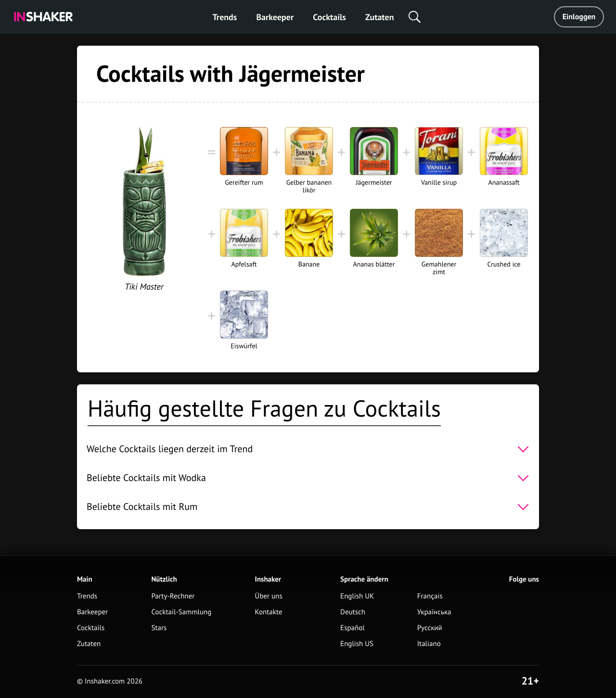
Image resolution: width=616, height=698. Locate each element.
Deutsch (353, 612)
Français (430, 596)
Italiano (429, 644)
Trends (225, 17)
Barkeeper (275, 17)
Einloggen (579, 17)
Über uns (269, 596)
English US (357, 644)
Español (353, 628)
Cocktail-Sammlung (181, 612)
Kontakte (269, 612)
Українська (434, 612)
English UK (357, 596)
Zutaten (380, 17)
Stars (159, 628)
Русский (430, 628)
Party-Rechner (173, 596)
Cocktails (329, 17)
